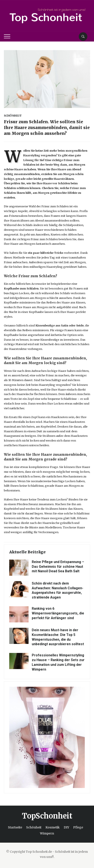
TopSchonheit (47, 816)
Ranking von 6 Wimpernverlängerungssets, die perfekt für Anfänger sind (58, 613)
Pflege (78, 827)
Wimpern (47, 833)
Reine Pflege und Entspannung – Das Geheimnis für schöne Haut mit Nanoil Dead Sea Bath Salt (58, 567)
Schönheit (13, 115)
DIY (66, 827)
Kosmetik (53, 827)
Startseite (15, 827)
